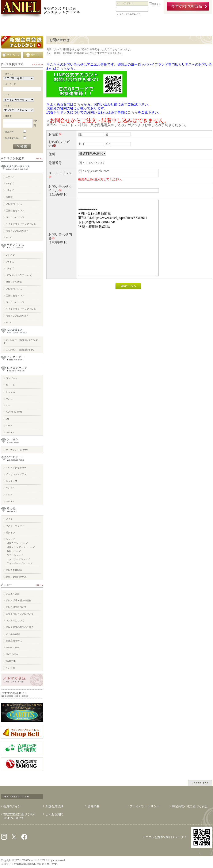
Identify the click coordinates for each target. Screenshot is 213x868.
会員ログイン (12, 806)
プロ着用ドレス (14, 204)
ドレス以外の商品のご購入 (20, 627)
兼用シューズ (14, 551)
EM (7, 419)
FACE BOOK (12, 654)
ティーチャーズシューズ (20, 563)
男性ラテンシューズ (17, 543)
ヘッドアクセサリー (16, 468)
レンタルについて (15, 620)
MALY (9, 426)
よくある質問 (13, 634)
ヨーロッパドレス (15, 217)
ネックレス (12, 481)
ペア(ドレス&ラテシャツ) (19, 275)
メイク (9, 519)
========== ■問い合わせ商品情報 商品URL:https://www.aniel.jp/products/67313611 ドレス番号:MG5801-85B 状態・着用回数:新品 (118, 238)
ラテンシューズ (15, 555)
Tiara (8, 405)
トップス (10, 392)
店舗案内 (46, 26)
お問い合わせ (197, 26)
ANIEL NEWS (13, 647)
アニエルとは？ (16, 26)
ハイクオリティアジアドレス (21, 224)
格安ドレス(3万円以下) (18, 231)
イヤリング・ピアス (16, 474)
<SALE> (10, 432)
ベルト (9, 495)
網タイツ (10, 532)
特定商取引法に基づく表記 (190, 806)
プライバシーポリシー (145, 806)
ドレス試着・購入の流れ (18, 600)
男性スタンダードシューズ (21, 547)
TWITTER (11, 661)
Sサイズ (10, 183)
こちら (62, 68)
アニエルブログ (167, 26)
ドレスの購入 (76, 26)
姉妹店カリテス (14, 641)
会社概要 (94, 806)
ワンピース (12, 378)
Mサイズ (10, 177)
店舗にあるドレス (15, 210)
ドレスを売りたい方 (106, 26)
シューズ (10, 539)
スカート (10, 385)
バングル (10, 488)
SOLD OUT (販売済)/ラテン (20, 350)
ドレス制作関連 (14, 570)
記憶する (155, 4)
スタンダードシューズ (18, 559)
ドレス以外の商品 (137, 26)
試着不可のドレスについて (20, 614)
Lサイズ (10, 190)
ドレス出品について (16, 607)
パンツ (9, 399)
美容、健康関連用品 (16, 577)
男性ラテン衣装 (14, 282)
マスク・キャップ (15, 526)
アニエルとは (13, 594)
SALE (9, 237)
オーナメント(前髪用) (17, 450)
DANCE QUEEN (14, 412)
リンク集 (10, 668)
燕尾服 (9, 197)
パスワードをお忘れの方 (129, 14)
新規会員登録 (54, 806)
